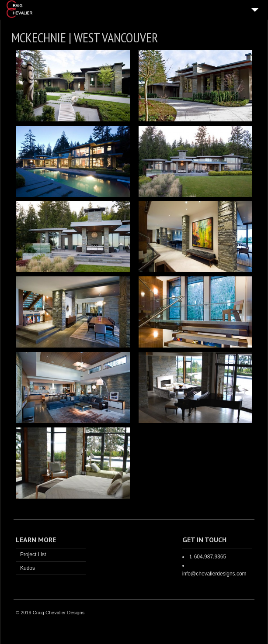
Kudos (28, 568)
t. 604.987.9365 (208, 557)
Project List (33, 554)
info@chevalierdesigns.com (214, 574)
